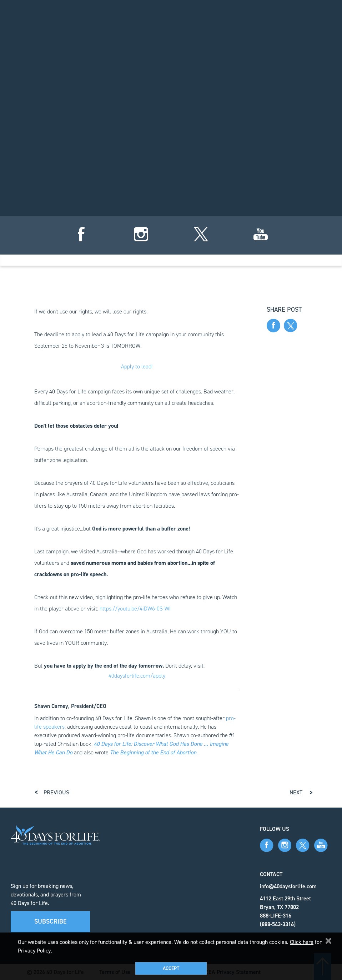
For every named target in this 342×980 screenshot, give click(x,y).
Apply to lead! (137, 366)
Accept (171, 968)
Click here (302, 942)
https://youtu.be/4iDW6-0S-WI (135, 609)
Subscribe (51, 921)
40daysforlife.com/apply (137, 676)
